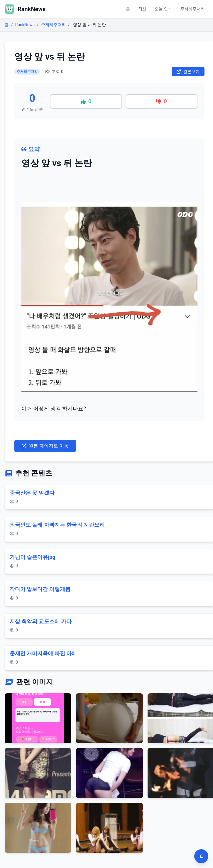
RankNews (25, 25)
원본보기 (188, 72)
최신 (142, 9)
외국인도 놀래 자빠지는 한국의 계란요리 (57, 525)
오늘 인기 (163, 9)
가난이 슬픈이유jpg (32, 557)
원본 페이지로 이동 (45, 446)
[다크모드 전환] (201, 856)
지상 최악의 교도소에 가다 (41, 621)
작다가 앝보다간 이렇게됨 (40, 589)
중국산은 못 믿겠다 (32, 493)
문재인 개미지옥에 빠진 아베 (43, 653)
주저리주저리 (192, 9)
